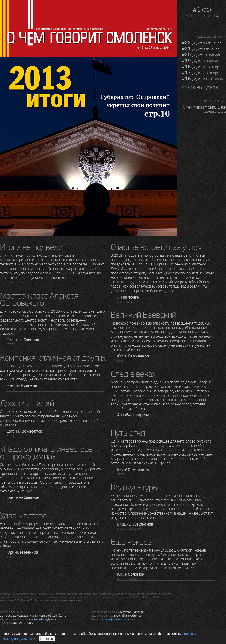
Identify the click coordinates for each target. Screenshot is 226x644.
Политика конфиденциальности (114, 619)
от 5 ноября (200, 61)
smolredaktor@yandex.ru (45, 619)
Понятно (47, 639)
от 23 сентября (202, 79)
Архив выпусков (200, 87)
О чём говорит (204, 109)
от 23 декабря (202, 43)
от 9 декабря (201, 49)
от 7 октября (200, 73)
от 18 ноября (201, 55)
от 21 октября (201, 67)
